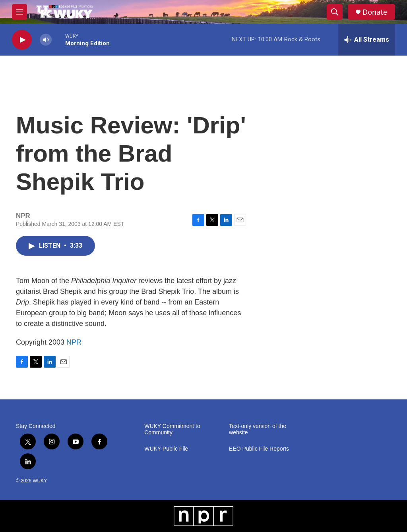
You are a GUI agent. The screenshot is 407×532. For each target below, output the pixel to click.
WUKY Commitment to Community (172, 429)
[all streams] (367, 40)
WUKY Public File (166, 449)
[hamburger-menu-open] (19, 12)
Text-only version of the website (258, 429)
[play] (22, 40)
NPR (74, 342)
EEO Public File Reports (259, 449)
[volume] (46, 40)
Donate (375, 12)
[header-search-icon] (335, 12)
